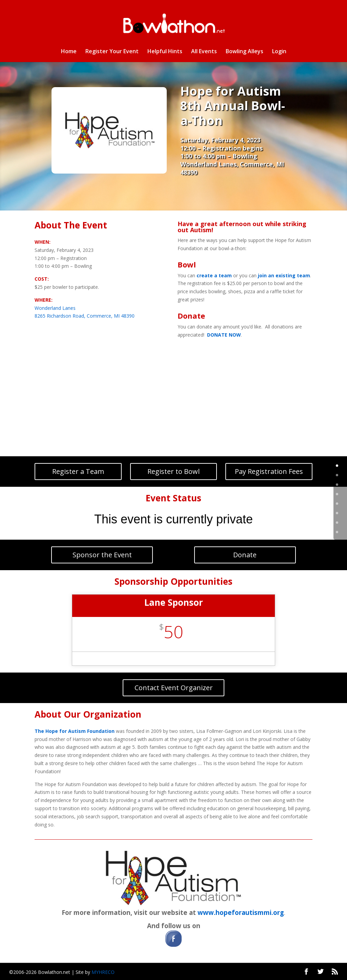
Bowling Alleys (244, 52)
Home (69, 52)
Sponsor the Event (102, 555)
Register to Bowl (173, 471)
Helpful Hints (165, 52)
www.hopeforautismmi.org (241, 912)
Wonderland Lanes (55, 308)
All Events (204, 52)
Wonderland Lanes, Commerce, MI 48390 (232, 168)
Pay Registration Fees (269, 471)
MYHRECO (103, 972)
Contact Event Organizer (174, 688)
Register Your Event (112, 52)
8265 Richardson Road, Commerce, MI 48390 (85, 316)
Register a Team (78, 471)
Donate (245, 555)
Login (279, 52)
